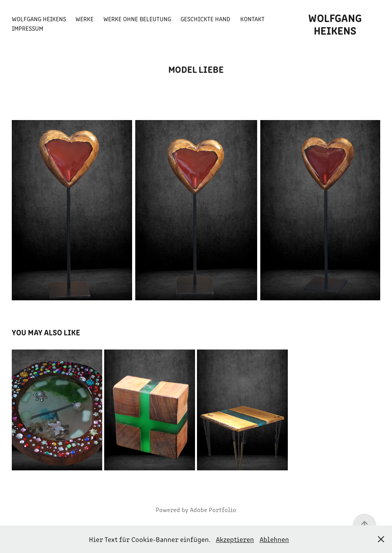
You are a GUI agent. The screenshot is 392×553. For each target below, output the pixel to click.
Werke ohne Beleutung (137, 19)
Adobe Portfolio (213, 510)
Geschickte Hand (205, 19)
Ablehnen (274, 539)
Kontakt (252, 19)
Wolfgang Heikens (39, 19)
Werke (85, 19)
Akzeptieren (235, 539)
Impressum (28, 28)
